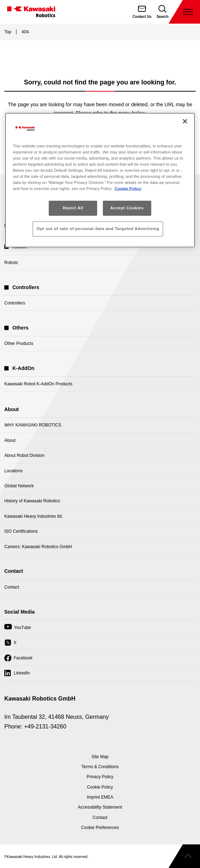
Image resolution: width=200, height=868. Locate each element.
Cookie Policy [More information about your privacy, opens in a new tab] (128, 189)
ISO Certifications (21, 531)
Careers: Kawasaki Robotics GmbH (38, 547)
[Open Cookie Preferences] (100, 828)
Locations (13, 471)
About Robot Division (24, 455)
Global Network (19, 486)
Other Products (19, 343)
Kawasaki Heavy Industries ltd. (34, 516)
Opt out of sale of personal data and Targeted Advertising (98, 229)
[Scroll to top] (184, 856)
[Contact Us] (142, 12)
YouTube (18, 629)
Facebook (18, 660)
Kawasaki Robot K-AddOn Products (38, 384)
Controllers (15, 303)
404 (25, 32)
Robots (11, 263)
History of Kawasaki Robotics (32, 501)
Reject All (73, 208)
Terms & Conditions (100, 767)
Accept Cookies (127, 208)
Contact (12, 587)
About (10, 440)
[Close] (185, 121)
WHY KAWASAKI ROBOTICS (33, 425)
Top (8, 32)
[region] (100, 180)
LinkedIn (17, 675)
